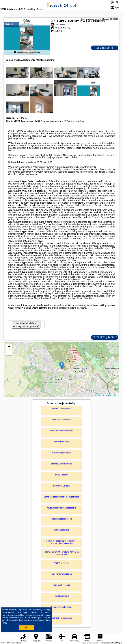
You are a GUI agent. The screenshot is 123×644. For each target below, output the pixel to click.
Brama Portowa (61, 475)
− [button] (9, 352)
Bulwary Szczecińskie (62, 453)
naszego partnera (77, 308)
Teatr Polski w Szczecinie (61, 574)
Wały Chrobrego (61, 563)
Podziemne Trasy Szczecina (61, 431)
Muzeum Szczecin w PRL (61, 519)
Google (47, 610)
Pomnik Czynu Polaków (61, 607)
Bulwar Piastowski (61, 442)
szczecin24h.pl (61, 5)
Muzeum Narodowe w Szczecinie (62, 508)
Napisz (120, 643)
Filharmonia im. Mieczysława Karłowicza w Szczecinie (62, 553)
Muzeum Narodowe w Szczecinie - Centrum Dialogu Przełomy (61, 542)
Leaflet (98, 395)
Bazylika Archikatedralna (61, 464)
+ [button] (9, 347)
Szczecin (9, 24)
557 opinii (69, 121)
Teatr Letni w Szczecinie (61, 618)
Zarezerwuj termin (105, 337)
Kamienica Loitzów (61, 486)
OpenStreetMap (111, 395)
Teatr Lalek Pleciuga (61, 585)
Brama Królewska (61, 530)
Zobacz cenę (105, 48)
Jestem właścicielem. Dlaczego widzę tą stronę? (26, 325)
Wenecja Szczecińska (61, 420)
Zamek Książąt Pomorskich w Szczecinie (61, 497)
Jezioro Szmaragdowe (61, 409)
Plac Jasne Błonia (61, 596)
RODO (5, 623)
